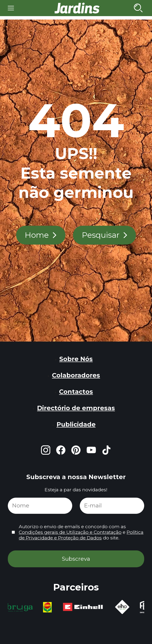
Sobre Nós (76, 359)
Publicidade (76, 424)
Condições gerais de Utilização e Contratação (70, 532)
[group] (21, 607)
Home (37, 235)
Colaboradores (76, 375)
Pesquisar (101, 235)
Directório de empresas (76, 408)
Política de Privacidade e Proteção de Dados (81, 535)
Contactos (76, 392)
